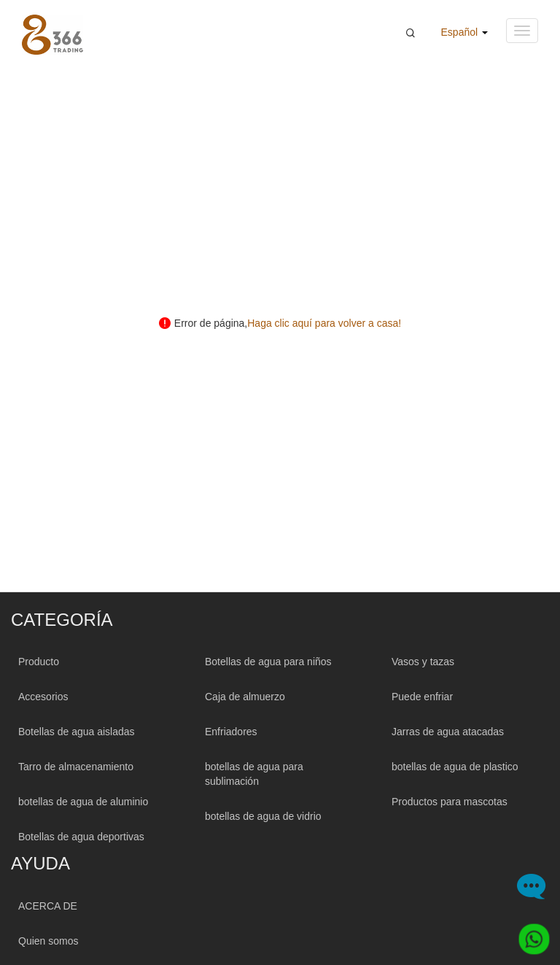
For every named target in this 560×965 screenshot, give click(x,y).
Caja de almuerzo (245, 697)
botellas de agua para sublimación (254, 774)
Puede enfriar (422, 697)
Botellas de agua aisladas (77, 732)
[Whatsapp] (529, 934)
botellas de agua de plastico (455, 767)
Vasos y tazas (423, 662)
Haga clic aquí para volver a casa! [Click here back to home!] (324, 323)
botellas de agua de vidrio (263, 816)
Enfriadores (231, 732)
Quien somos (48, 941)
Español (464, 32)
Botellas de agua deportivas (81, 837)
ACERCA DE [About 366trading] (48, 906)
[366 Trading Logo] (52, 35)
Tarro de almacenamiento (76, 767)
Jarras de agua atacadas (448, 732)
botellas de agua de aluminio (83, 802)
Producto (39, 662)
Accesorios (43, 697)
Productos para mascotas (450, 802)
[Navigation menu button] (522, 31)
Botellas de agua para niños (268, 662)
